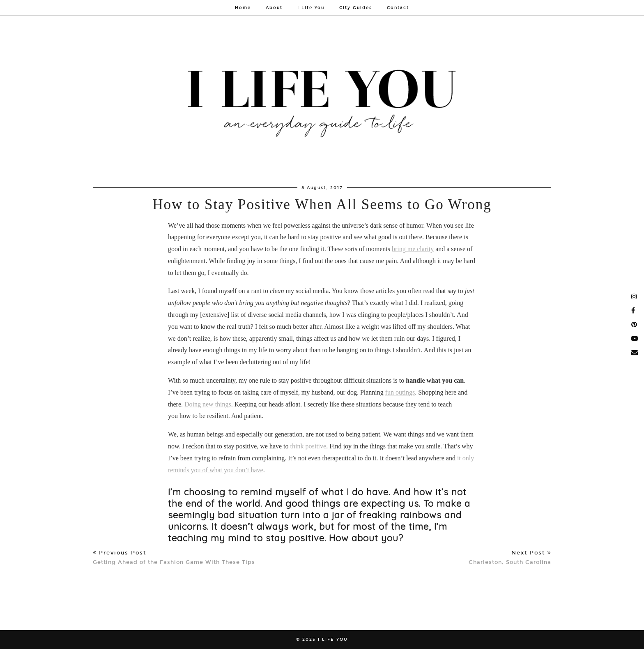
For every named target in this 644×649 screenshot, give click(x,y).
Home (243, 8)
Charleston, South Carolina (510, 558)
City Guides (356, 8)
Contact (398, 8)
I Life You (311, 8)
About (274, 8)
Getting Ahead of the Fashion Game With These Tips (174, 558)
